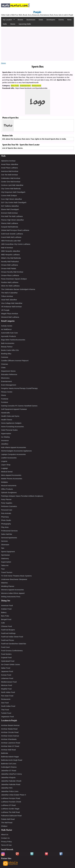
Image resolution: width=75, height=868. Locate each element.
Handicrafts (5, 413)
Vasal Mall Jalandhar (9, 300)
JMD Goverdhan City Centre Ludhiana (16, 244)
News (69, 20)
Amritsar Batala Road (9, 729)
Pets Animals (6, 513)
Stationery (5, 558)
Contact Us (5, 838)
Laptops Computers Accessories (13, 454)
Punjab (37, 12)
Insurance (5, 440)
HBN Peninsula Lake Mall (11, 241)
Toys (3, 569)
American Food (7, 605)
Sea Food (5, 703)
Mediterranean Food (9, 682)
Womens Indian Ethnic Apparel (13, 593)
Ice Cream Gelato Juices (11, 664)
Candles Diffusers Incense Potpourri (15, 361)
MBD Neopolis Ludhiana (10, 255)
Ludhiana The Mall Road (10, 812)
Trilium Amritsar (7, 296)
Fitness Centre (7, 392)
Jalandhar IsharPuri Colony (11, 774)
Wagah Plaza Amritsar (10, 314)
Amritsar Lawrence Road (11, 743)
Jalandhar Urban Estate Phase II (14, 795)
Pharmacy (5, 517)
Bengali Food (6, 619)
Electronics (5, 378)
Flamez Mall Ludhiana (10, 223)
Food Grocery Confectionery (12, 651)
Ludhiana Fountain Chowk (11, 802)
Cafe (3, 623)
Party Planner (6, 499)
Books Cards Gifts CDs (10, 350)
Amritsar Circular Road (10, 732)
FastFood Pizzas (8, 640)
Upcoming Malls (25, 24)
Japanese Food (7, 671)
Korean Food (6, 675)
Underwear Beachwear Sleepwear (14, 579)
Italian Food (6, 668)
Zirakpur (4, 826)
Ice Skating (5, 437)
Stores (13, 24)
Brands (20, 20)
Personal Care (7, 510)
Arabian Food (6, 609)
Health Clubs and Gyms (10, 416)
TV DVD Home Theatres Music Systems (16, 576)
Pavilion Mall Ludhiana (10, 282)
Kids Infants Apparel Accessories (14, 447)
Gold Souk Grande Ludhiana (12, 234)
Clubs (3, 367)
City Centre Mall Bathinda (11, 189)
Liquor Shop (6, 465)
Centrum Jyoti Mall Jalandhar (12, 185)
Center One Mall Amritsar (11, 182)
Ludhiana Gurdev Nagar (10, 809)
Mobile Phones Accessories (12, 479)
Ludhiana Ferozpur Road (11, 798)
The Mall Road (7, 823)
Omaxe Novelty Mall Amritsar (12, 272)
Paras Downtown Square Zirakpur (14, 279)
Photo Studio (6, 520)
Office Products (7, 489)
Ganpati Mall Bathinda (10, 227)
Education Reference (9, 374)
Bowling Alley (6, 354)
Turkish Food (6, 713)
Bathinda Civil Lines (9, 764)
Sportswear (5, 555)
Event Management (9, 385)
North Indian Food (8, 692)
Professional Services (9, 531)
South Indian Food (8, 706)
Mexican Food (7, 685)
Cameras (5, 357)
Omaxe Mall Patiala (9, 268)
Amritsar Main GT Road (10, 746)
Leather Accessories (9, 458)
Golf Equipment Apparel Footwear (14, 409)
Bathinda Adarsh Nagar (10, 757)
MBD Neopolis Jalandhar (11, 251)
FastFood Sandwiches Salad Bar (14, 644)
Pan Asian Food (7, 696)
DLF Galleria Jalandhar (10, 206)
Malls (5, 24)
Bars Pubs (15, 86)
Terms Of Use (6, 845)
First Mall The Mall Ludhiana (12, 216)
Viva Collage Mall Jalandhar (12, 303)
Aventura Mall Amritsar (10, 171)
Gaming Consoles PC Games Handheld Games (19, 406)
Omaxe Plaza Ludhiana (10, 275)
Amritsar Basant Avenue (10, 725)
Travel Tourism (7, 572)
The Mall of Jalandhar (9, 293)
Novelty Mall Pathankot (10, 262)
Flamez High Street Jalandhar (12, 220)
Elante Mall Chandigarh (10, 209)
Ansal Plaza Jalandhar (10, 164)
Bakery (4, 612)
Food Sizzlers (6, 654)
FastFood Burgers (8, 630)
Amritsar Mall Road (8, 750)
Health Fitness (7, 420)
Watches (4, 583)
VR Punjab (5, 310)
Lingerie (4, 461)
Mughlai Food (6, 689)
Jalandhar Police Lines (10, 791)
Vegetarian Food (7, 717)
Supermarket (6, 562)
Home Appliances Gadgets (11, 423)
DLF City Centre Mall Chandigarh (14, 202)
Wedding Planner (8, 586)
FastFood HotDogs (8, 633)
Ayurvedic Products (9, 336)
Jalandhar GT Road (9, 771)
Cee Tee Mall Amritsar (9, 175)
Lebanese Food (7, 678)
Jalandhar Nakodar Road (11, 784)
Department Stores (8, 371)
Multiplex (5, 482)
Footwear (5, 399)
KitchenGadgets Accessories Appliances (16, 451)
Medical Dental (7, 472)
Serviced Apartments (9, 538)
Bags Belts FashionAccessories (13, 340)
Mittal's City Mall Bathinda (11, 258)
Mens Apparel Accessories (11, 475)
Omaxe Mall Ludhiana (9, 265)
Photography (6, 524)
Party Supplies (7, 503)
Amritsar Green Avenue (10, 736)
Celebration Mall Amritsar (11, 178)
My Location (8, 20)
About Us (5, 834)
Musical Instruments (9, 486)
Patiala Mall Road (8, 819)
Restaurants (36, 86)
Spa (3, 548)
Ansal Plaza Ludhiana (9, 168)
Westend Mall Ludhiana (10, 317)
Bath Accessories (8, 343)
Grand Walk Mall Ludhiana (11, 237)
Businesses (31, 20)
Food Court (5, 647)
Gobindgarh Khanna (9, 767)
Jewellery (5, 444)
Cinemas (5, 364)
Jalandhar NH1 (7, 788)
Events (61, 20)
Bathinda (5, 753)
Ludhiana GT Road (8, 805)
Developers (51, 20)
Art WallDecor (6, 329)
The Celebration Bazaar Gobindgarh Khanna (18, 289)
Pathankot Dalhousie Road (11, 816)
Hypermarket (6, 433)
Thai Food (5, 710)
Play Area (5, 527)
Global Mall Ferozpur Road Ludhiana (15, 230)
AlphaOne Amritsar (8, 161)
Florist (3, 395)
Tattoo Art (5, 565)
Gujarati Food (6, 657)
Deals (41, 20)
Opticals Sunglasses (9, 492)
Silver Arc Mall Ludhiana (10, 286)
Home (3, 63)
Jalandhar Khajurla (8, 777)
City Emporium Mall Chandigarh (13, 192)
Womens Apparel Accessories (12, 590)
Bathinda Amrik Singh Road (12, 760)
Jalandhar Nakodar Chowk (11, 781)
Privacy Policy (6, 842)
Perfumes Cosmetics (9, 506)
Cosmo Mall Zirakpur (9, 195)
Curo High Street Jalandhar (12, 199)
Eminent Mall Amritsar (9, 213)
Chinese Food (6, 626)
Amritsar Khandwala (9, 739)
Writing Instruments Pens (11, 597)
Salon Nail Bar (7, 534)
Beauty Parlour (7, 347)
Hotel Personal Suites (9, 430)
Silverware (5, 545)
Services (4, 541)
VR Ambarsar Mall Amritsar (11, 307)
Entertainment (25, 86)
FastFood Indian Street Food (12, 637)
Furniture (5, 402)
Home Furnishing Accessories (12, 427)
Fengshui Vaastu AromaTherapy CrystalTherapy (19, 388)
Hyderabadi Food (8, 661)
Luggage (4, 468)
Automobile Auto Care (9, 333)
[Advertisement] (37, 44)
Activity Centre (7, 326)
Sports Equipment (8, 552)
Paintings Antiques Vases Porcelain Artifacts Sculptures (22, 496)
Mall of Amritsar (7, 248)
